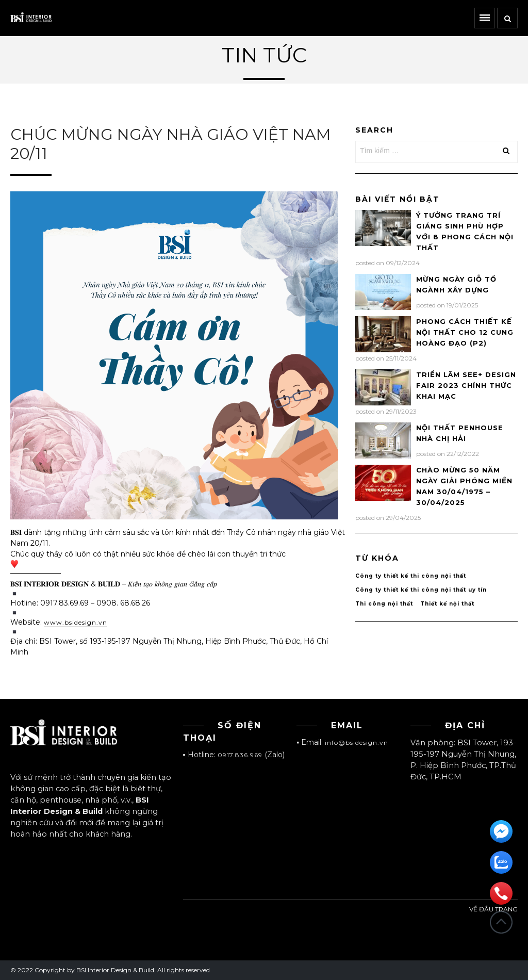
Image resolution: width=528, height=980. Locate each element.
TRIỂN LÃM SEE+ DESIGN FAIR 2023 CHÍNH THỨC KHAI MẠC (466, 385)
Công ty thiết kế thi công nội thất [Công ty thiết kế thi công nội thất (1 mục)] (411, 576)
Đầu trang (501, 922)
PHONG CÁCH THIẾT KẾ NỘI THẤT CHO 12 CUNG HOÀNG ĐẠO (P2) (465, 332)
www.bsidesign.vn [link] (76, 622)
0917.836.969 (240, 755)
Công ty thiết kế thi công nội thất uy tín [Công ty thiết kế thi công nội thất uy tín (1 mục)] (421, 590)
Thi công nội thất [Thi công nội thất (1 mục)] (384, 604)
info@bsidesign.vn (357, 742)
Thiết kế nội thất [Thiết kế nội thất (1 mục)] (447, 604)
